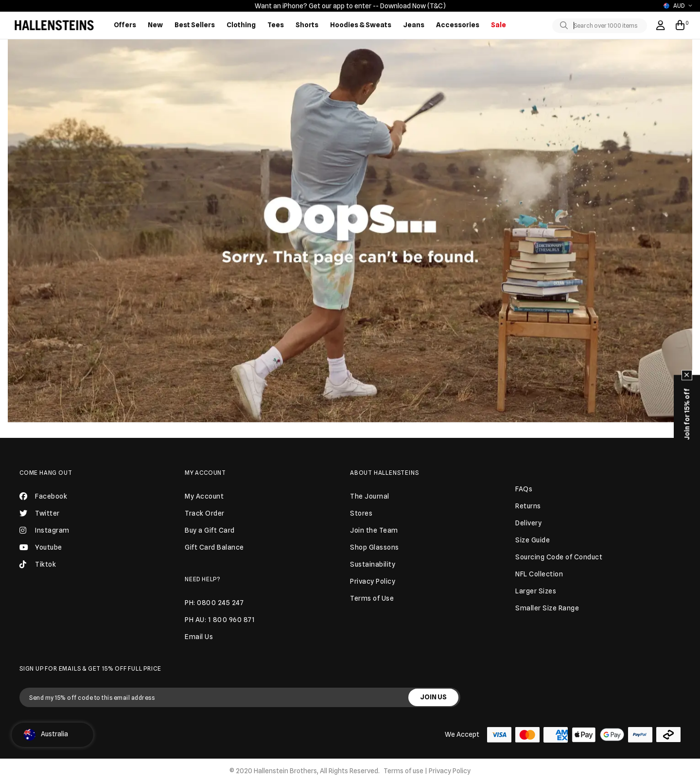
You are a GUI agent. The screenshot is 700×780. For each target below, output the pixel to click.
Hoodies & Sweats (361, 25)
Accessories (458, 25)
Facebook (43, 496)
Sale (499, 25)
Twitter (40, 513)
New (155, 25)
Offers (125, 25)
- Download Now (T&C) (411, 6)
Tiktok (38, 564)
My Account (205, 473)
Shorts (307, 25)
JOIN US (433, 697)
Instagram (44, 530)
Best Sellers (195, 25)
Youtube (41, 547)
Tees (276, 25)
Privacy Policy (450, 771)
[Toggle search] (566, 26)
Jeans (414, 25)
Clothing (241, 25)
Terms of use (403, 771)
